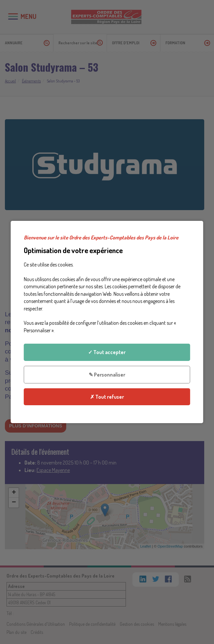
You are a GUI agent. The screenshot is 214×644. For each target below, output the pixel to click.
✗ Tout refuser (107, 397)
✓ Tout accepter (107, 352)
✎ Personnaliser (107, 374)
